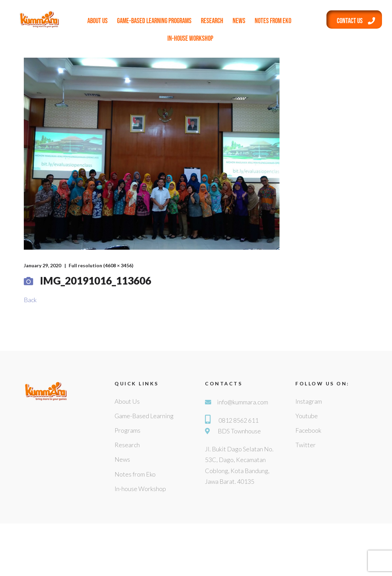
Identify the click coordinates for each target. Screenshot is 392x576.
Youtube (307, 416)
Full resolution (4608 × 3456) (101, 265)
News (239, 21)
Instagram (309, 401)
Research (212, 21)
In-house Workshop (190, 39)
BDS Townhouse (239, 431)
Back (30, 300)
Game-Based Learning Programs (154, 21)
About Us (97, 21)
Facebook (308, 430)
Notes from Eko (273, 21)
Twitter (306, 445)
